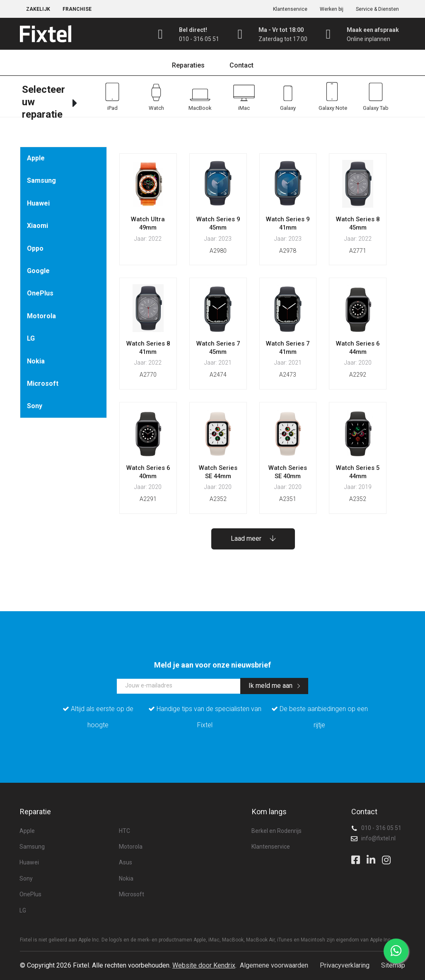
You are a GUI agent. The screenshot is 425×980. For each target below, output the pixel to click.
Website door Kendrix (204, 965)
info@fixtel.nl (378, 838)
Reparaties (188, 65)
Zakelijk (38, 9)
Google (38, 271)
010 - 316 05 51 (381, 828)
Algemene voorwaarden (274, 965)
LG (31, 338)
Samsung (41, 180)
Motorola (41, 316)
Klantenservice (290, 9)
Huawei (38, 203)
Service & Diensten (377, 9)
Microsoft (43, 384)
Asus (126, 862)
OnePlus (40, 293)
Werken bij (332, 9)
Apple (36, 158)
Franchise (77, 9)
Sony (35, 406)
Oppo (35, 248)
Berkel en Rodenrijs (276, 831)
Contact (241, 65)
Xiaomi (37, 226)
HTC (124, 831)
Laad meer (253, 538)
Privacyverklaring (345, 965)
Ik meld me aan (274, 686)
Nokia (36, 361)
